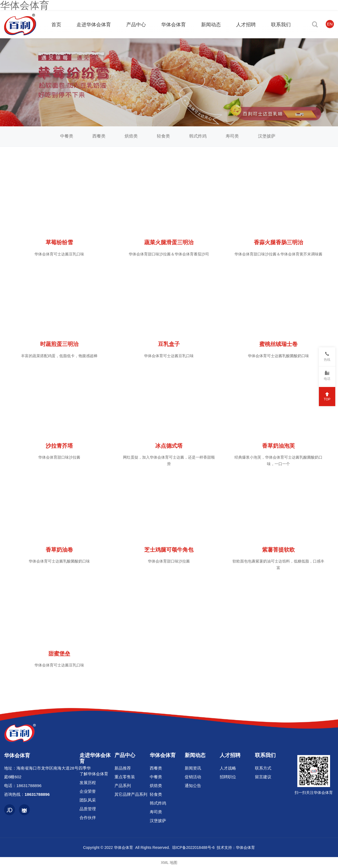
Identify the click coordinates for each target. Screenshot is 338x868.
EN (330, 24)
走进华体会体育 (95, 758)
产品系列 (123, 786)
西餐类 (99, 136)
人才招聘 (230, 755)
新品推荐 (123, 768)
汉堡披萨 (267, 136)
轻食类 (163, 136)
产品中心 (125, 755)
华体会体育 (163, 755)
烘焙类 (131, 136)
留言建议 (263, 777)
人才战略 (228, 768)
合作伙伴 (88, 818)
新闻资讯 (193, 768)
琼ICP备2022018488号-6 (193, 847)
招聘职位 (228, 777)
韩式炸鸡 (198, 136)
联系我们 (265, 755)
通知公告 (193, 786)
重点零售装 (125, 777)
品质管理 (88, 809)
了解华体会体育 (94, 774)
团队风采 (88, 800)
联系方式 (263, 768)
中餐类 (67, 136)
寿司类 (232, 136)
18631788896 (29, 786)
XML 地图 (169, 863)
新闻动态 (195, 755)
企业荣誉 (88, 791)
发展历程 (88, 783)
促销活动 (193, 777)
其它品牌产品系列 (131, 794)
